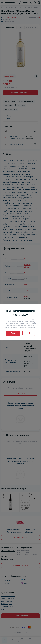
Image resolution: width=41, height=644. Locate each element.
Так (13, 333)
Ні (29, 333)
